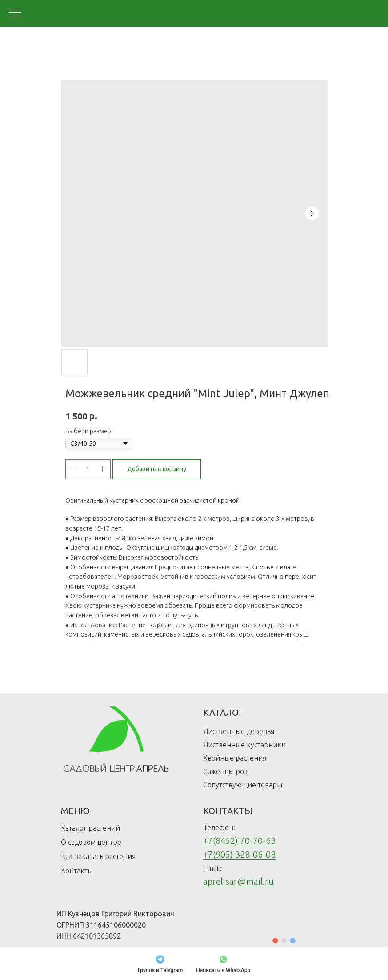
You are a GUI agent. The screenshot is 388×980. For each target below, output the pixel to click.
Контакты (77, 871)
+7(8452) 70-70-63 (239, 841)
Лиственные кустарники (244, 745)
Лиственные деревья (239, 731)
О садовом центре (91, 842)
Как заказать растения (98, 856)
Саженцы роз (225, 771)
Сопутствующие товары (243, 785)
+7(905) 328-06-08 (239, 854)
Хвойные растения (235, 758)
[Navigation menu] (15, 13)
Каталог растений (90, 828)
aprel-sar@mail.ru (238, 881)
